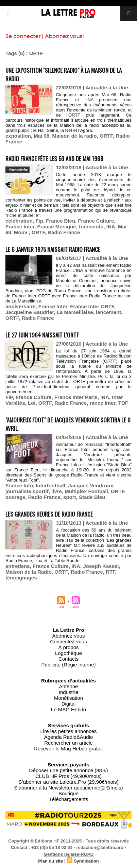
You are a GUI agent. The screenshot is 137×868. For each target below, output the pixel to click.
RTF (110, 572)
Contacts (68, 659)
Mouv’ (21, 232)
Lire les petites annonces (69, 731)
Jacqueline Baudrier (30, 312)
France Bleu (61, 221)
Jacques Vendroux (91, 485)
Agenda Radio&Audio (68, 737)
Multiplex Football (86, 491)
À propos (68, 647)
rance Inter (103, 403)
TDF (123, 403)
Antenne (69, 686)
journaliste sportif (27, 491)
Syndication (86, 861)
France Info (19, 485)
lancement (108, 312)
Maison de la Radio (29, 572)
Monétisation (68, 698)
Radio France (64, 232)
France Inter (20, 227)
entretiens (18, 566)
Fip (39, 221)
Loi (32, 403)
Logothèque (68, 653)
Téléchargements (69, 799)
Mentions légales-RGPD (68, 854)
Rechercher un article (68, 743)
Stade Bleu (92, 497)
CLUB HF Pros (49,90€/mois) (68, 776)
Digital (69, 704)
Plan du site (50, 861)
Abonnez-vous (69, 636)
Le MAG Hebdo (68, 709)
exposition (18, 136)
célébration (19, 221)
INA (111, 227)
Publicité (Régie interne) (68, 665)
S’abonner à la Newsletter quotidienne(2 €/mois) (68, 788)
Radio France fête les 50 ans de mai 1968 (54, 159)
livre (57, 491)
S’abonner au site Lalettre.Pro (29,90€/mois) (68, 782)
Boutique (68, 793)
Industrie (69, 692)
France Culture (96, 221)
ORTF (106, 136)
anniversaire (20, 306)
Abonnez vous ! (65, 36)
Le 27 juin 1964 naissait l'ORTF (42, 335)
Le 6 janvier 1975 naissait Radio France (53, 249)
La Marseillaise (75, 312)
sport (70, 497)
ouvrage (15, 497)
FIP (9, 397)
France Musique (56, 227)
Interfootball (50, 485)
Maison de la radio (75, 136)
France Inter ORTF (92, 306)
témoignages (21, 578)
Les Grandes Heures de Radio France (49, 514)
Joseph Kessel (101, 566)
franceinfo (91, 227)
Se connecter (23, 36)
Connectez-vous (68, 641)
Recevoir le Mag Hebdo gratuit (68, 749)
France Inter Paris (76, 397)
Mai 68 (41, 136)
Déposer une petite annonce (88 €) (69, 770)
